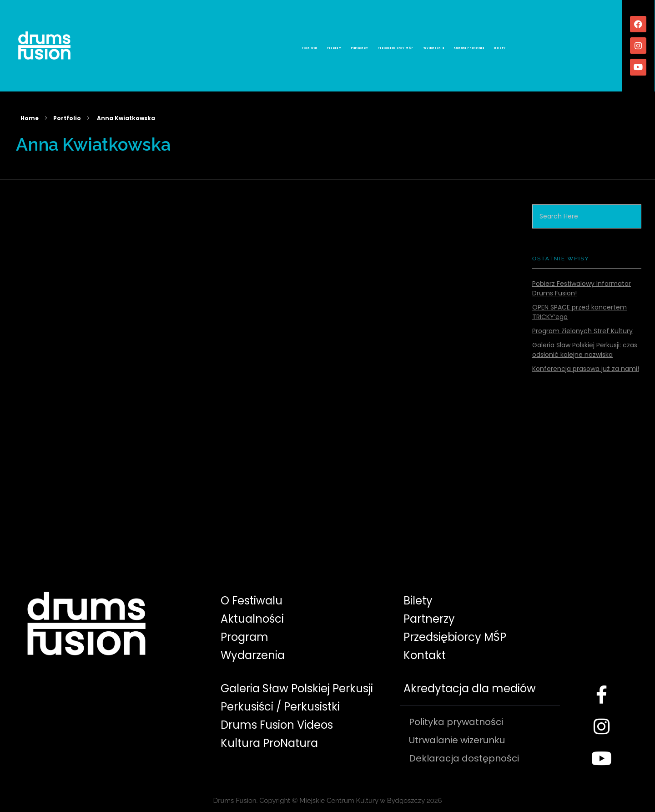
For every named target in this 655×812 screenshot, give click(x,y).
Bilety (600, 44)
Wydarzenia (475, 44)
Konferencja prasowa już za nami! (586, 358)
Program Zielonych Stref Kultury (582, 321)
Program (267, 44)
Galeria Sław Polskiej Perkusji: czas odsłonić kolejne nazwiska (585, 340)
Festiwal (211, 44)
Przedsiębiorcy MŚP (397, 44)
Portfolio (67, 108)
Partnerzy (325, 44)
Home (30, 108)
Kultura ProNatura (542, 44)
